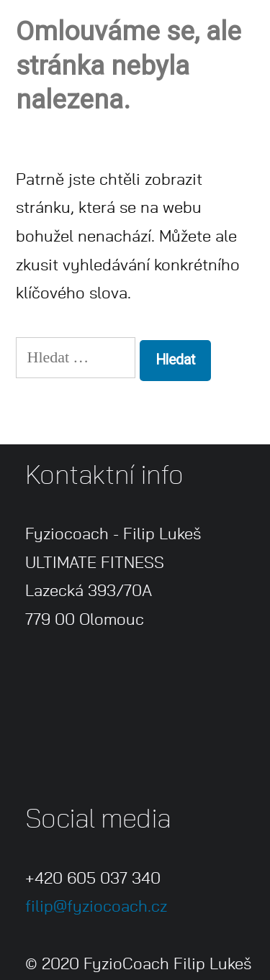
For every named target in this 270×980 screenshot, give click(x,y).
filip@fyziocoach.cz (96, 907)
